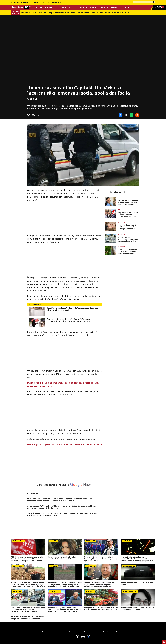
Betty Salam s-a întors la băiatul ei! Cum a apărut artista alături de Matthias (65, 558)
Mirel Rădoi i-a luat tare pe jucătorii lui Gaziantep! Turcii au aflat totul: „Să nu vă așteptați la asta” (101, 559)
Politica (38, 7)
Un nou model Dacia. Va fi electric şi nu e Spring (137, 583)
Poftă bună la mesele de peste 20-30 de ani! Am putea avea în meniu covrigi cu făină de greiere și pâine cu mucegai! (128, 252)
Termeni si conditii (49, 632)
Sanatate (94, 7)
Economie (61, 7)
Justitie (72, 7)
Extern (113, 7)
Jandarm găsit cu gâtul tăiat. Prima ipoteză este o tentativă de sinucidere (64, 444)
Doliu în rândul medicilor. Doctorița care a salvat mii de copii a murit (137, 609)
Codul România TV (105, 632)
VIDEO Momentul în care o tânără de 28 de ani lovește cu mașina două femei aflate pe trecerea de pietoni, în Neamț (28, 610)
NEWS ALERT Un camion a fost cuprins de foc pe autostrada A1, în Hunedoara (28, 618)
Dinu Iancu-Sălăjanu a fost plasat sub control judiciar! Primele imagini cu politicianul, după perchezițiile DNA (99, 584)
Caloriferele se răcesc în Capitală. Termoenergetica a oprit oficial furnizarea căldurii (73, 309)
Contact (62, 632)
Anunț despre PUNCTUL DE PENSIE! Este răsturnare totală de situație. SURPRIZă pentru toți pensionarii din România (62, 507)
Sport (128, 7)
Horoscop (37, 2)
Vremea (104, 7)
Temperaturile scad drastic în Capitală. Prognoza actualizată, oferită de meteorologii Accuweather (69, 320)
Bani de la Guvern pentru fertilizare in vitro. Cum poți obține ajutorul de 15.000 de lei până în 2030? (128, 227)
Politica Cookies (33, 632)
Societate (50, 7)
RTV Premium (26, 2)
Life (121, 7)
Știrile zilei (15, 2)
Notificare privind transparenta (127, 632)
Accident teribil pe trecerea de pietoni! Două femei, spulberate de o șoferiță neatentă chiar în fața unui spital (128, 239)
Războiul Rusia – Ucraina (52, 2)
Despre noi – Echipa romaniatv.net (82, 632)
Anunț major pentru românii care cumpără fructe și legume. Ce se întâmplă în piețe (101, 609)
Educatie (83, 7)
